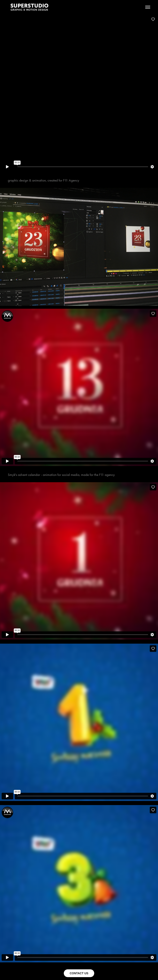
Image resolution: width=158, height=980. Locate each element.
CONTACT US (79, 973)
